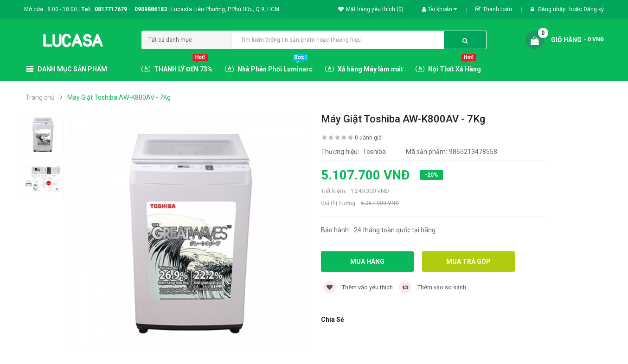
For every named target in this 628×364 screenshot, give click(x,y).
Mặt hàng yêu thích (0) (371, 9)
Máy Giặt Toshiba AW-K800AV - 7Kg (119, 97)
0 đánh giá (368, 138)
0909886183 (152, 9)
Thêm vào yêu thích (358, 287)
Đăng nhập (552, 9)
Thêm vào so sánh (433, 287)
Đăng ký (594, 9)
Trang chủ (40, 97)
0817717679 (111, 9)
